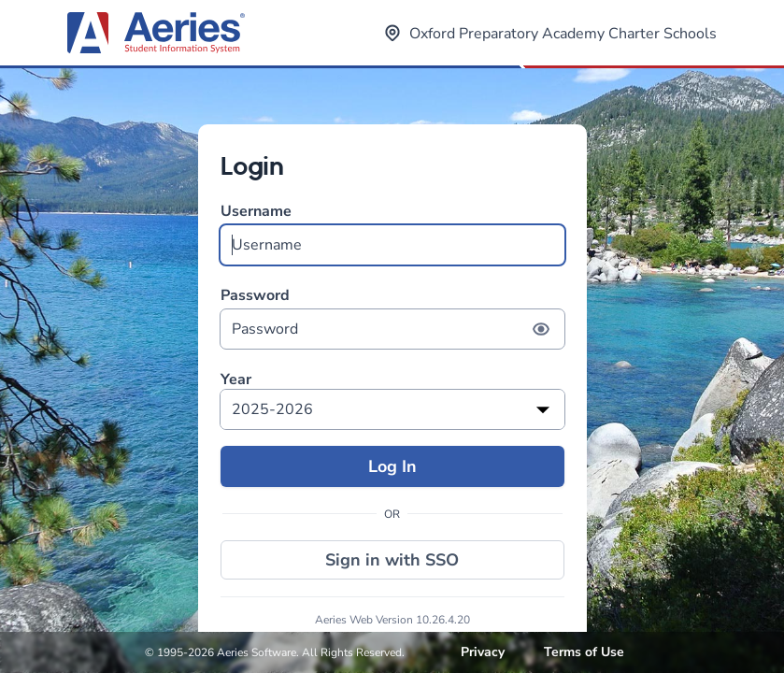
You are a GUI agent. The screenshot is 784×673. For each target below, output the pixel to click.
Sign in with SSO (392, 560)
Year (236, 380)
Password (392, 317)
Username (392, 233)
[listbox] (392, 409)
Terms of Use (584, 652)
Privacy (483, 652)
